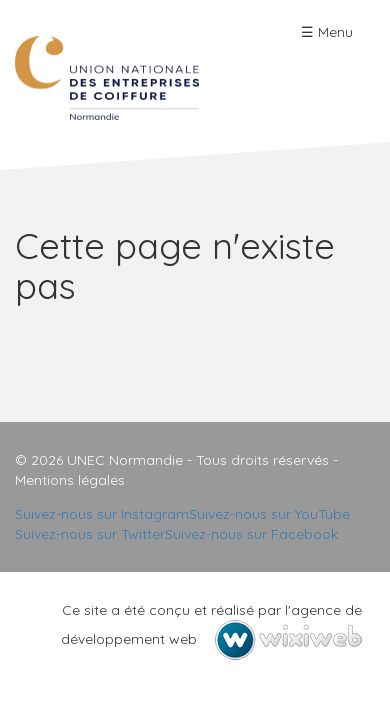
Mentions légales (70, 480)
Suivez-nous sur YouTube (269, 514)
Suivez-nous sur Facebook (251, 534)
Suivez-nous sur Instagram (102, 514)
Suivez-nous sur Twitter (90, 534)
